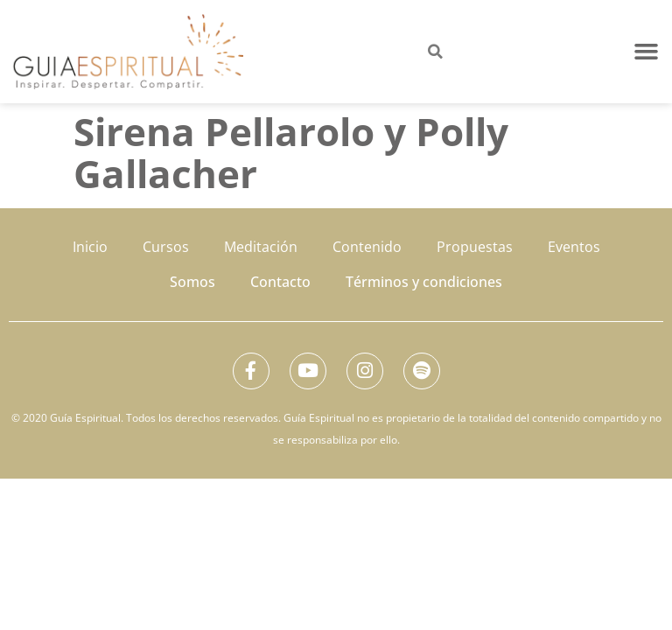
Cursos (166, 247)
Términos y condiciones (424, 282)
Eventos (574, 247)
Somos (192, 282)
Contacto (280, 282)
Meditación (261, 247)
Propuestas (475, 247)
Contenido (367, 247)
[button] (647, 52)
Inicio (90, 247)
